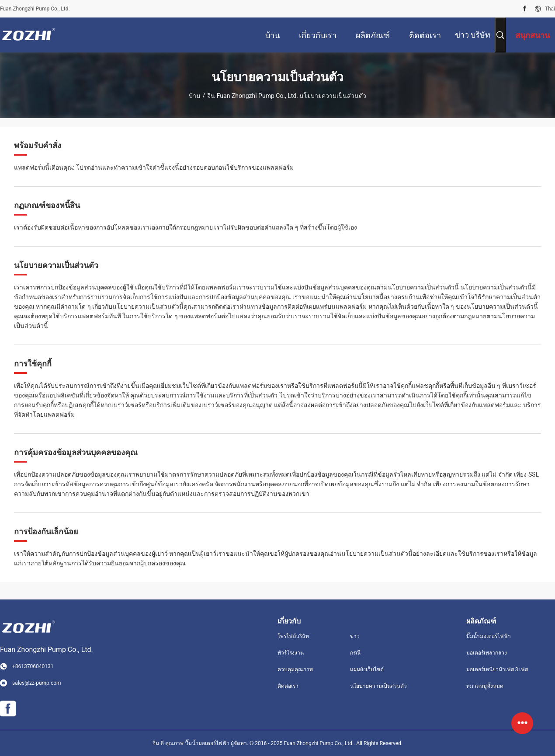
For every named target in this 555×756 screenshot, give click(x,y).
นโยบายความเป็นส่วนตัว (378, 686)
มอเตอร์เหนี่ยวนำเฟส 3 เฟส (497, 669)
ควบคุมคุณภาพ (295, 669)
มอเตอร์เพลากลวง (487, 653)
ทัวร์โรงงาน (291, 653)
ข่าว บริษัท (473, 35)
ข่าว (355, 636)
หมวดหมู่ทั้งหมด (485, 686)
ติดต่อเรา (288, 686)
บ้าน (195, 96)
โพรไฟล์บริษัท (293, 636)
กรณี (355, 653)
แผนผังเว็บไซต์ (367, 669)
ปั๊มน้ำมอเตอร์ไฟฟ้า (489, 636)
